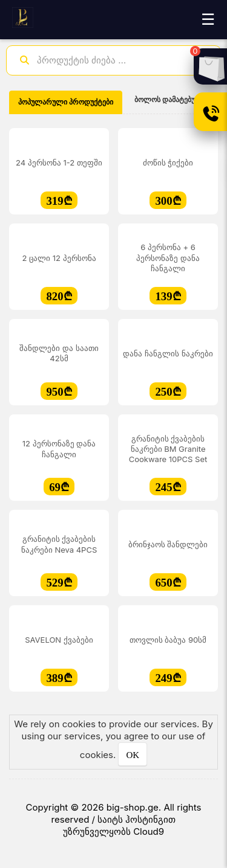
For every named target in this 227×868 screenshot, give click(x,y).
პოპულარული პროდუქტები (66, 102)
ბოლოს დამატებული (170, 100)
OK (133, 755)
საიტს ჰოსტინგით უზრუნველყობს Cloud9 (120, 825)
